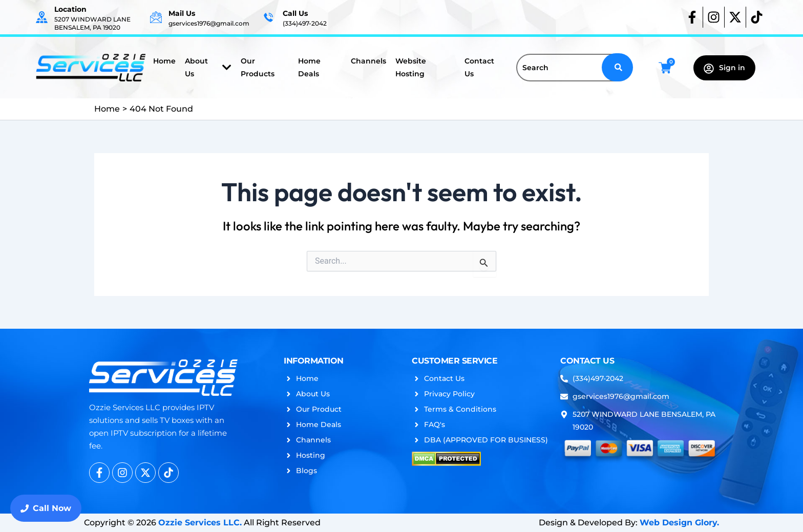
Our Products (258, 67)
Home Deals (309, 67)
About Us (208, 67)
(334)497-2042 (305, 23)
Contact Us (479, 67)
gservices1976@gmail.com (209, 23)
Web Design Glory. (679, 523)
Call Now (46, 508)
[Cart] (665, 68)
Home (164, 61)
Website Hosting (411, 67)
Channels (368, 61)
